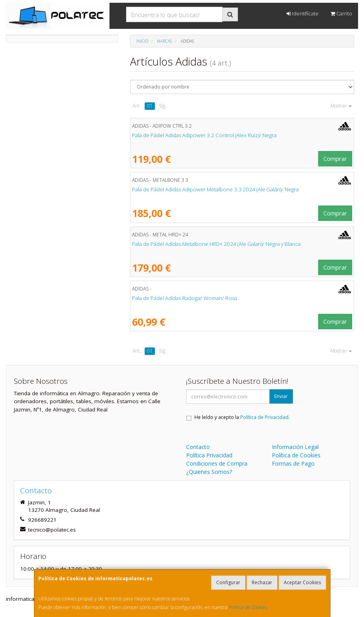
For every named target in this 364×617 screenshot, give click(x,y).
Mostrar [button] (341, 106)
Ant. (137, 106)
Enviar (281, 396)
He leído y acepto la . (242, 417)
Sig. (163, 106)
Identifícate (303, 13)
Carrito (341, 13)
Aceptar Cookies (302, 582)
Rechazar (262, 582)
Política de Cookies (248, 607)
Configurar (228, 582)
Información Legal (295, 447)
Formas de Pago (293, 463)
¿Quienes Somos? (209, 472)
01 (150, 106)
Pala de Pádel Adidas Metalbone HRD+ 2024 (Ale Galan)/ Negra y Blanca (216, 244)
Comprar (335, 158)
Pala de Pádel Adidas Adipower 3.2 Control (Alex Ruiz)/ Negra (204, 135)
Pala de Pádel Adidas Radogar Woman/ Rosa (185, 298)
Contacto (198, 447)
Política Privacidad (209, 455)
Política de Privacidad (264, 417)
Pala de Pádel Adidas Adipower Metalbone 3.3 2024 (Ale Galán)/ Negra (215, 189)
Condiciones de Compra (217, 463)
